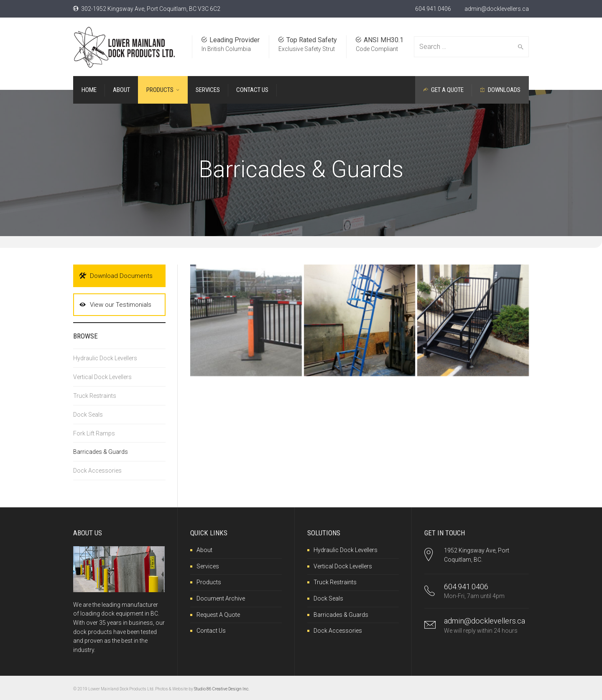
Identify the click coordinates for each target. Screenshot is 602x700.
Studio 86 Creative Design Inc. (222, 689)
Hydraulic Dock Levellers (105, 358)
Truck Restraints (95, 396)
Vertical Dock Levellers (102, 377)
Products (209, 582)
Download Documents (116, 276)
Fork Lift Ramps (94, 433)
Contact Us (211, 631)
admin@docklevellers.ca (497, 9)
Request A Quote (218, 615)
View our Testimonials (115, 305)
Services (208, 566)
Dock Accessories (97, 471)
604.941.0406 (433, 9)
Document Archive (221, 598)
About (204, 550)
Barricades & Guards (101, 452)
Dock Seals (88, 415)
